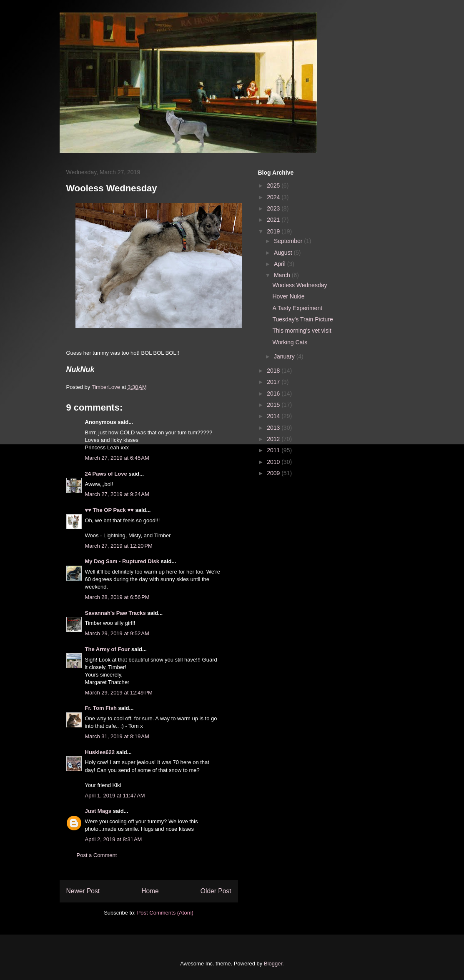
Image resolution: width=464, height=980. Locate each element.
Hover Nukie (288, 296)
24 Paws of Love (106, 474)
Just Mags (98, 811)
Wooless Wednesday (300, 285)
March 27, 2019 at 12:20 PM (119, 546)
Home (150, 891)
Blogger (273, 964)
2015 (274, 405)
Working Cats (290, 342)
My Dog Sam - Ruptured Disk (122, 561)
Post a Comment (97, 855)
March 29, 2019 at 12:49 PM (119, 693)
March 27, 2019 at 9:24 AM (117, 494)
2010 (274, 462)
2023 (274, 208)
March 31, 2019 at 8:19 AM (117, 736)
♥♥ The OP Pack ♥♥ (109, 510)
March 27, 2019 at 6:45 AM (117, 458)
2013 (274, 428)
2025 (274, 185)
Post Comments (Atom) (165, 913)
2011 (274, 450)
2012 (274, 439)
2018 (274, 371)
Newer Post (83, 891)
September (289, 241)
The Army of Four (108, 649)
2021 (274, 220)
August (284, 253)
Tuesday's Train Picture (302, 319)
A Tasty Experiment (297, 308)
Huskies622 (100, 752)
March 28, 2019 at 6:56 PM (117, 597)
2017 (274, 382)
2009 (274, 473)
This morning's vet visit (302, 331)
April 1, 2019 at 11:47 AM (115, 796)
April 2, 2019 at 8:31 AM (114, 839)
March (283, 275)
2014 (274, 416)
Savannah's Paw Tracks (115, 613)
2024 (274, 197)
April (281, 264)
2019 (274, 231)
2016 (274, 394)
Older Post (216, 891)
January (285, 356)
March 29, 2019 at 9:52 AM (117, 633)
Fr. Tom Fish (101, 708)
